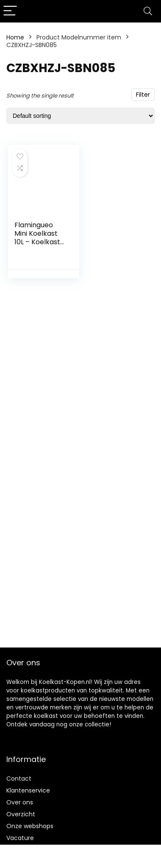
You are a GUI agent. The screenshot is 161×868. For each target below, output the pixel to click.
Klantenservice (28, 790)
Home (15, 37)
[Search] (148, 11)
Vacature (20, 838)
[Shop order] (80, 116)
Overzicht (21, 814)
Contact (19, 779)
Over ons (20, 802)
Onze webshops (30, 826)
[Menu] (10, 11)
